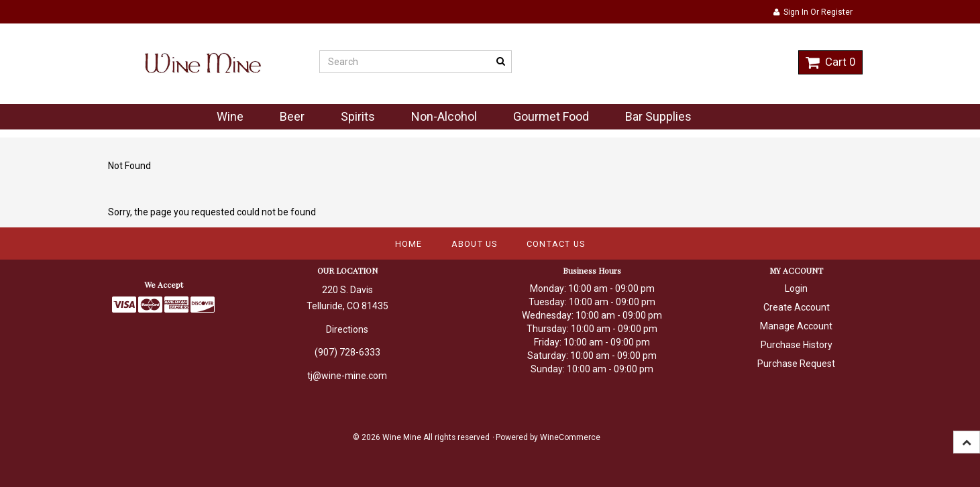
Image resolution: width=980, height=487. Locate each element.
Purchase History (797, 345)
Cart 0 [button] (830, 62)
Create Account (797, 307)
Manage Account (796, 326)
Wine (230, 116)
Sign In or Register (813, 12)
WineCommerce (570, 437)
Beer (292, 116)
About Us (475, 244)
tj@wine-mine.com (347, 376)
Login (796, 288)
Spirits (358, 116)
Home (409, 244)
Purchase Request (796, 364)
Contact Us (556, 244)
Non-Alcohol (444, 116)
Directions (347, 329)
